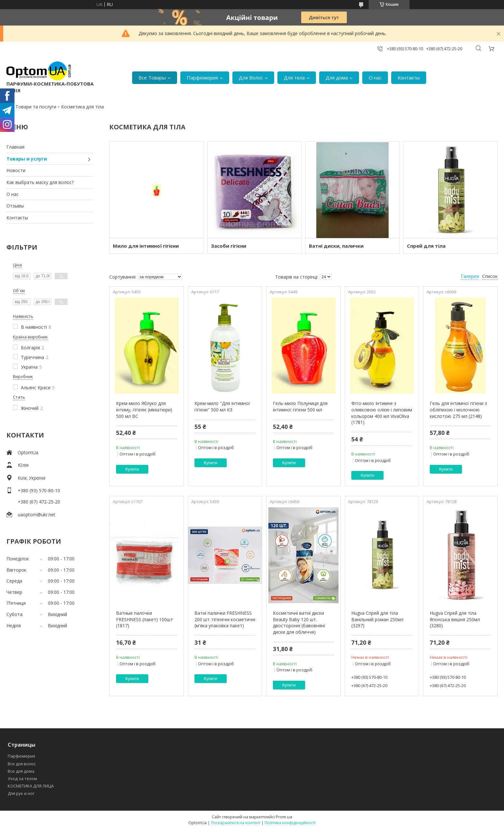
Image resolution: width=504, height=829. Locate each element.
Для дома (337, 78)
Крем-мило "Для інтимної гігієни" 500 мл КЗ (222, 406)
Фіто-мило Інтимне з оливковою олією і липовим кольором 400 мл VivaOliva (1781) (382, 413)
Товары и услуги (27, 159)
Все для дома (21, 771)
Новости (16, 170)
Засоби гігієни (229, 246)
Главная (15, 147)
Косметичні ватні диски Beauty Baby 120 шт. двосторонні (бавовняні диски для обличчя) (299, 622)
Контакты (409, 78)
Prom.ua (284, 817)
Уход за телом (22, 778)
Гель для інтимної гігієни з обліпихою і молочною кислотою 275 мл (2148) (458, 410)
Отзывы (15, 206)
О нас (375, 78)
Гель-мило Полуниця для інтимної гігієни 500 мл (300, 406)
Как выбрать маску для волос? (40, 182)
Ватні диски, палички (336, 246)
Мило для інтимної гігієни (146, 246)
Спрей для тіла (426, 246)
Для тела (294, 78)
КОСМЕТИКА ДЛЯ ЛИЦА (31, 786)
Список (490, 276)
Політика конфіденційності (290, 823)
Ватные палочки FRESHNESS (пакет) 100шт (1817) (144, 619)
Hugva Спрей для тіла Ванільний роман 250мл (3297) (377, 619)
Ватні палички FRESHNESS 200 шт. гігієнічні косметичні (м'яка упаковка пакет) (225, 619)
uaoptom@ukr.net (36, 515)
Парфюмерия (202, 78)
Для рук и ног (21, 793)
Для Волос (251, 78)
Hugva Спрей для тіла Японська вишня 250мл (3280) (455, 619)
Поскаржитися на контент (236, 823)
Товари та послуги (36, 107)
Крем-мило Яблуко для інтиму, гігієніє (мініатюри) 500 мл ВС (144, 410)
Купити (132, 469)
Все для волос (22, 764)
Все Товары (152, 78)
